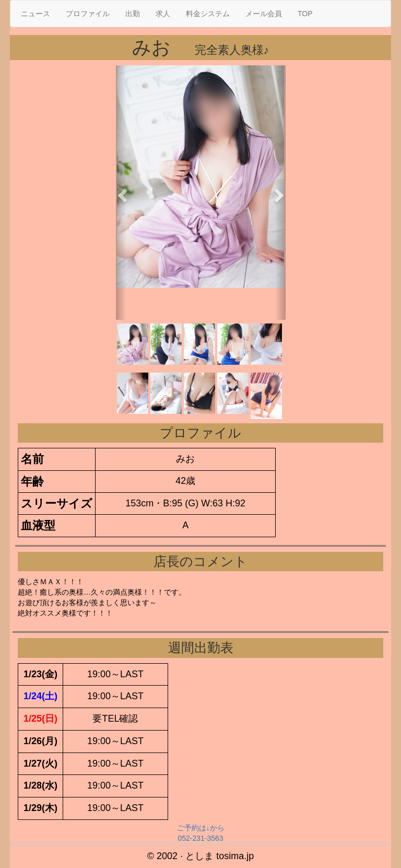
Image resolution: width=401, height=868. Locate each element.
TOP (305, 14)
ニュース (36, 14)
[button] (121, 193)
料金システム (208, 14)
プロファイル (88, 14)
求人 (163, 14)
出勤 (133, 14)
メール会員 (264, 14)
